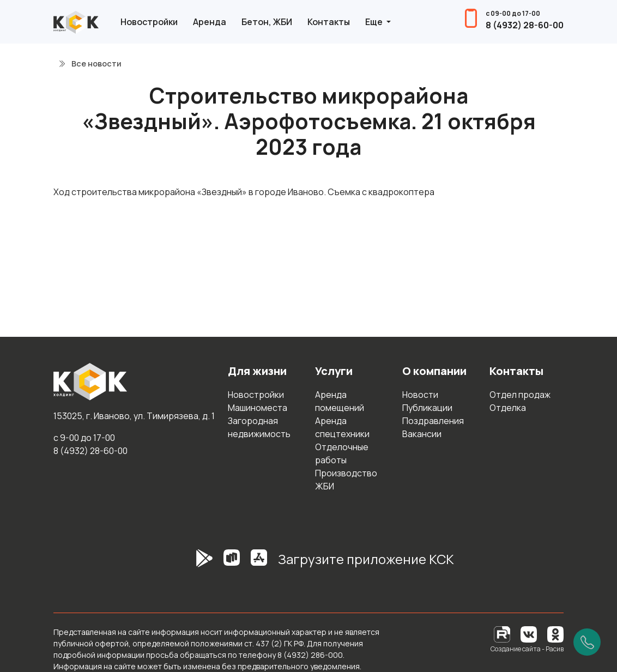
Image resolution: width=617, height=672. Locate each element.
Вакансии (422, 434)
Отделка (508, 408)
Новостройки (149, 22)
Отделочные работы (342, 453)
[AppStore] (259, 564)
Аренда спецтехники (342, 427)
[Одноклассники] (555, 634)
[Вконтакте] (529, 634)
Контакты (329, 22)
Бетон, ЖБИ (267, 22)
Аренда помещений (340, 401)
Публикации (427, 408)
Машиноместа (258, 408)
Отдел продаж (520, 395)
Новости (420, 395)
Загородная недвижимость (259, 427)
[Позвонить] (587, 642)
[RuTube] (503, 634)
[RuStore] (232, 564)
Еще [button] (375, 22)
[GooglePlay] (188, 564)
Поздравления (433, 421)
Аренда (210, 22)
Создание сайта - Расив (527, 649)
